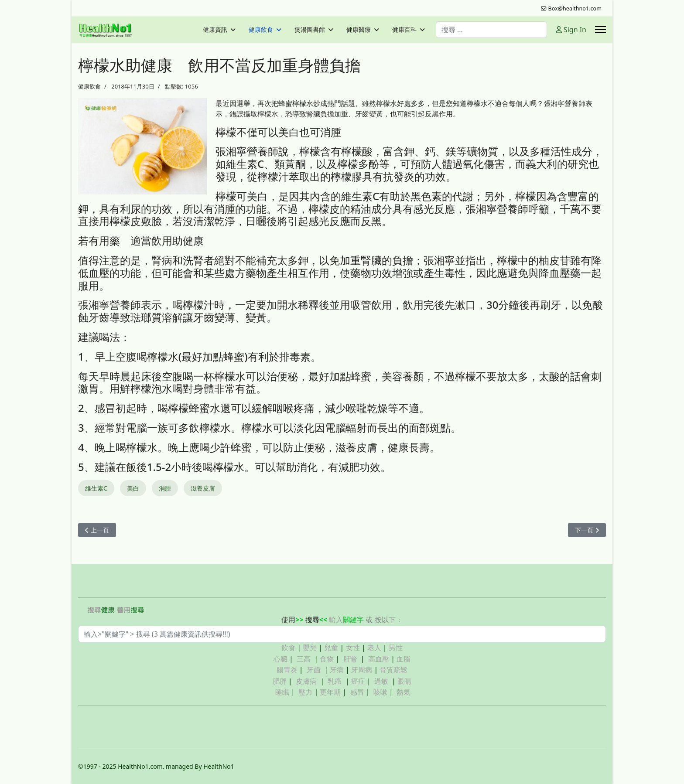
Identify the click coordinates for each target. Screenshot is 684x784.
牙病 (337, 670)
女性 (353, 648)
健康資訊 (215, 30)
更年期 (330, 692)
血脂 (404, 659)
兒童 (331, 648)
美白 (133, 488)
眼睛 (404, 681)
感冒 (357, 692)
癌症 (358, 681)
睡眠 (282, 692)
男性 (396, 648)
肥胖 (280, 681)
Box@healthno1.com (575, 9)
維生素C (96, 488)
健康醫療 (359, 30)
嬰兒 (310, 648)
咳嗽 (380, 692)
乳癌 (335, 681)
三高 (304, 659)
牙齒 (314, 670)
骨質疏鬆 (393, 670)
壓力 (305, 692)
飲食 (288, 648)
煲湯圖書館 (310, 30)
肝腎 (350, 659)
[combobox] (491, 30)
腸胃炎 (287, 670)
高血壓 (379, 659)
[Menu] (600, 30)
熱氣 (404, 692)
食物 (327, 659)
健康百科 (404, 30)
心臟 (280, 659)
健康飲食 (261, 30)
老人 (374, 648)
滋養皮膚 (203, 488)
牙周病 (362, 670)
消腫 (165, 488)
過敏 (381, 681)
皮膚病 (307, 681)
